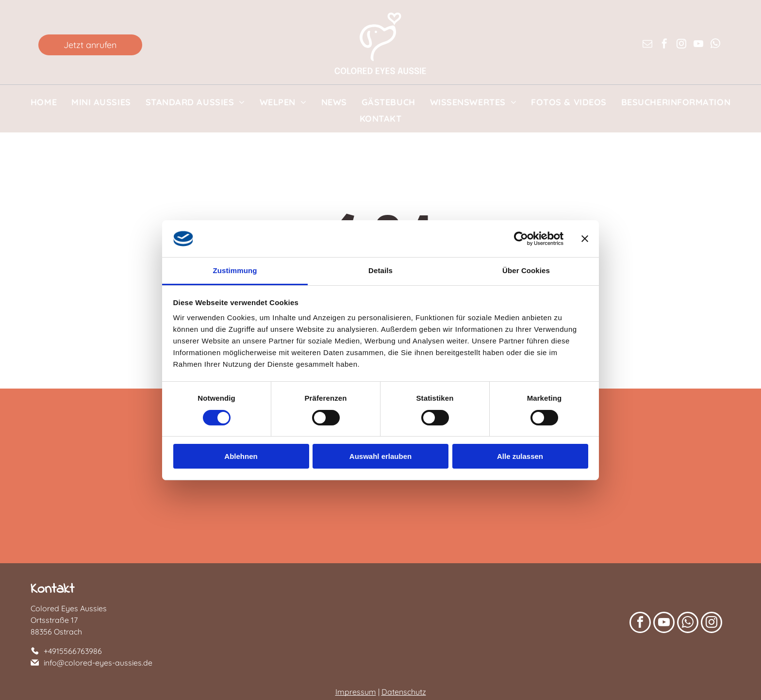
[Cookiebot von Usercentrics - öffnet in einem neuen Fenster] (521, 239)
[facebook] (664, 45)
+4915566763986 (73, 651)
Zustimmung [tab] (235, 270)
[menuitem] (44, 102)
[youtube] (698, 45)
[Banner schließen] (585, 239)
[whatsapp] (715, 45)
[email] (647, 45)
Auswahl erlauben (380, 456)
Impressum (356, 692)
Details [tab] (380, 270)
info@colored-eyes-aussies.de (98, 663)
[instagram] (681, 45)
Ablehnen (241, 456)
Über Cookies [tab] (526, 270)
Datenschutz (404, 692)
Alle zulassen (520, 456)
